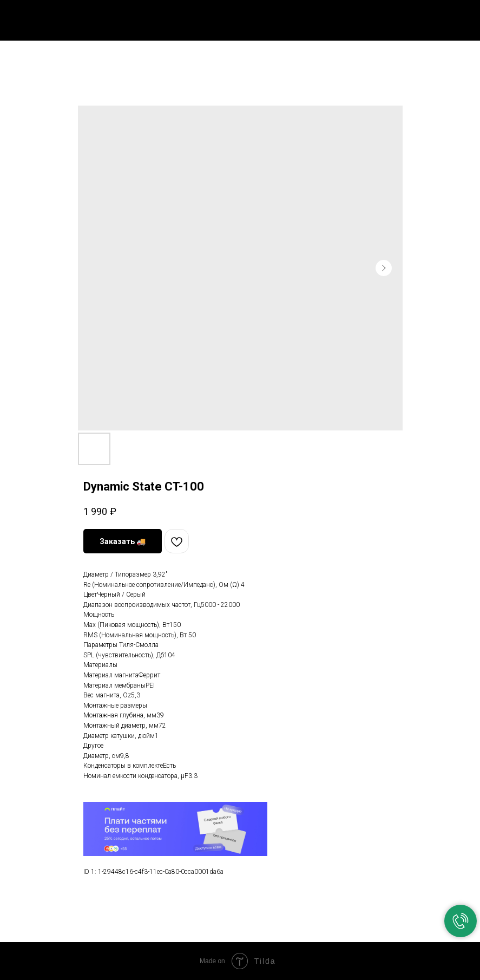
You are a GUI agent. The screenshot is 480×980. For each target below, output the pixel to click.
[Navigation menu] (463, 17)
